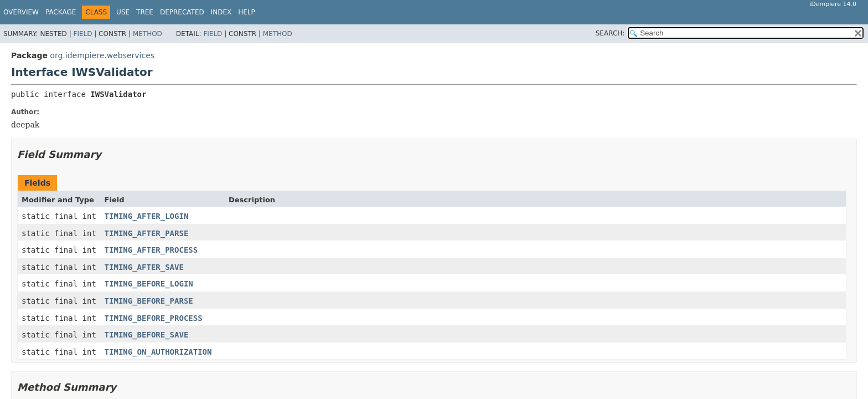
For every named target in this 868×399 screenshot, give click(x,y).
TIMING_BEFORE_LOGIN (149, 284)
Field (82, 34)
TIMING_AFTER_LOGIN (147, 216)
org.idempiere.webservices (102, 55)
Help (247, 12)
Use (123, 12)
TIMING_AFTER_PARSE (147, 233)
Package (61, 12)
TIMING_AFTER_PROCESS (151, 250)
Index (221, 12)
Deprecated (182, 12)
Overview (21, 12)
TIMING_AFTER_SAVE (144, 267)
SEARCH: (610, 33)
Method (148, 34)
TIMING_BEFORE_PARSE (149, 301)
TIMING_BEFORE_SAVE (147, 335)
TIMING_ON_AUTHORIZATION (158, 352)
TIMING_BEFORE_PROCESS (154, 318)
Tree (145, 12)
